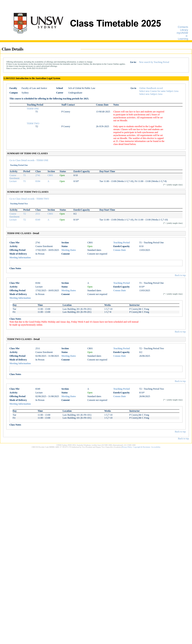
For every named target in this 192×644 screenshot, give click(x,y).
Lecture (13, 181)
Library (184, 30)
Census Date (120, 250)
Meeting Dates (69, 250)
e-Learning (183, 37)
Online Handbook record (151, 88)
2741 (38, 175)
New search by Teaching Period (154, 62)
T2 (25, 214)
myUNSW (182, 33)
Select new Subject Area (151, 94)
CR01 (50, 175)
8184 (38, 181)
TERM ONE (33, 109)
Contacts (183, 27)
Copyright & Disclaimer (142, 447)
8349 (38, 220)
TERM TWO (33, 123)
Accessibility (156, 447)
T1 (25, 175)
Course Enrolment (14, 177)
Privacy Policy (127, 447)
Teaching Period (122, 243)
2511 (38, 214)
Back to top (180, 275)
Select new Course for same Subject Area (159, 91)
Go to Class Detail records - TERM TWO (29, 199)
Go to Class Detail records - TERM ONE (29, 160)
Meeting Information (20, 258)
